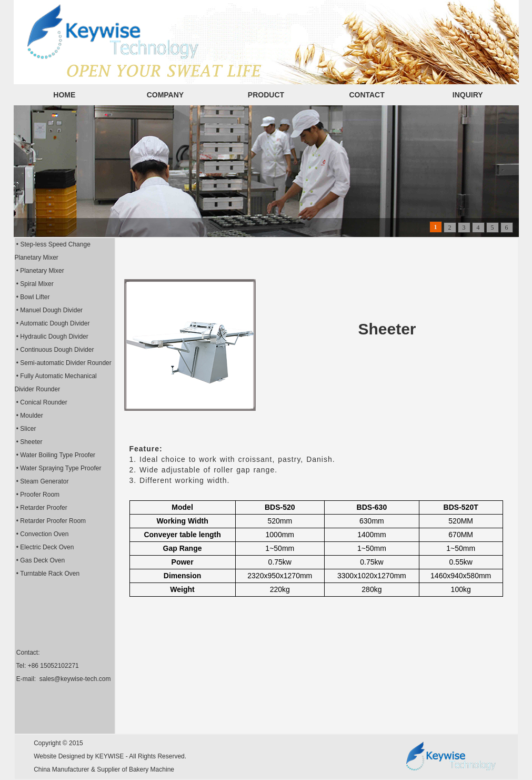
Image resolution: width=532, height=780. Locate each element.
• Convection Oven (42, 534)
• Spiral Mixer (34, 284)
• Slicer (26, 429)
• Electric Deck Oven (44, 547)
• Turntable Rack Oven (47, 574)
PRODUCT (266, 95)
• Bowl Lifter (32, 297)
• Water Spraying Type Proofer (58, 468)
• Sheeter (29, 442)
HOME (64, 95)
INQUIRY (468, 95)
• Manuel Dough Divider (49, 310)
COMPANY (165, 95)
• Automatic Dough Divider (52, 323)
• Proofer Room (37, 495)
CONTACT (367, 95)
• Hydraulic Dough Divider (52, 337)
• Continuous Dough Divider (54, 350)
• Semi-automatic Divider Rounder (63, 363)
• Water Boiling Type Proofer (55, 455)
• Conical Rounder (41, 402)
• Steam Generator (42, 481)
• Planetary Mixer (39, 271)
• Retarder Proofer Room (51, 521)
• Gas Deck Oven (40, 560)
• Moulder (29, 416)
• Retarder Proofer (41, 508)
